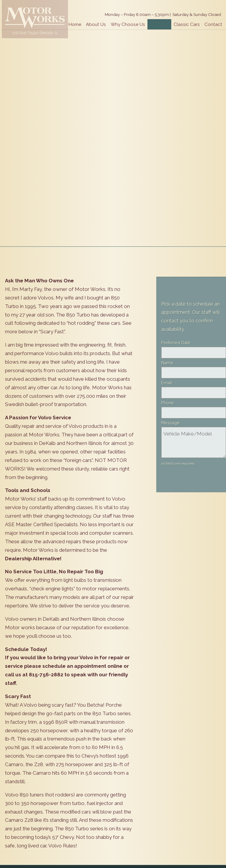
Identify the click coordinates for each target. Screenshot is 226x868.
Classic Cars (187, 24)
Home (75, 24)
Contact (213, 24)
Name (167, 363)
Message (171, 423)
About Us (96, 24)
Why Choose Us (128, 24)
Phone (168, 403)
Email (167, 383)
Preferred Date (176, 343)
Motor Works (35, 18)
